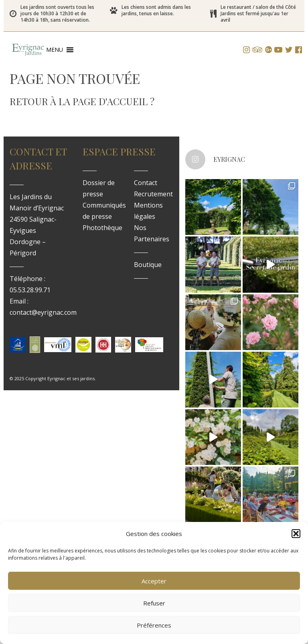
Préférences (154, 625)
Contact (146, 183)
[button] (296, 534)
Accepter (154, 581)
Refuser (154, 603)
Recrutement (153, 194)
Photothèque (102, 228)
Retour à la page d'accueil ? (82, 101)
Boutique (148, 265)
